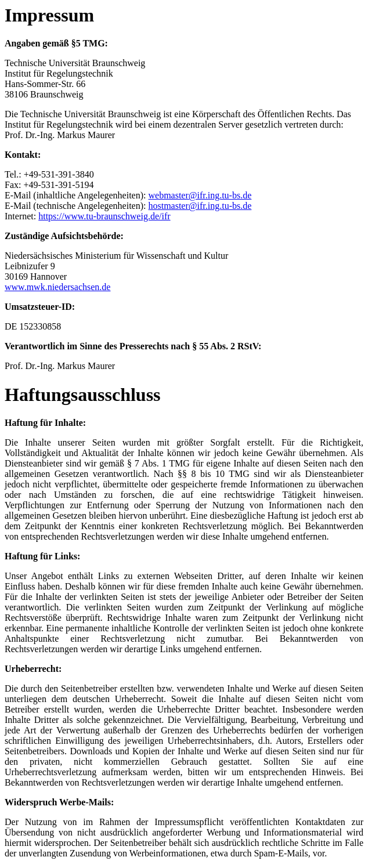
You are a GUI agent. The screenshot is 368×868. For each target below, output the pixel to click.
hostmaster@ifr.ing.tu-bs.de (200, 206)
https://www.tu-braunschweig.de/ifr (104, 216)
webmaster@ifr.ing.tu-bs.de (200, 195)
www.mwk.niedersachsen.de (57, 287)
